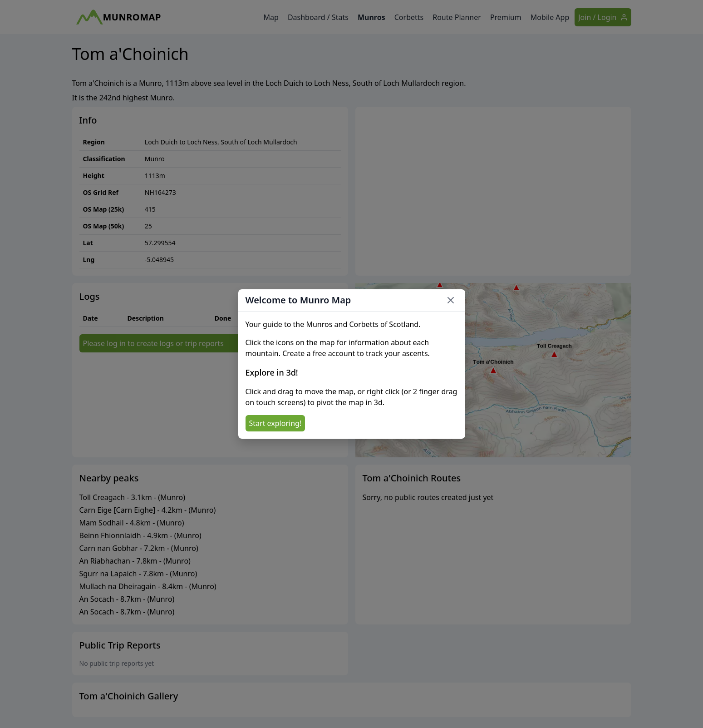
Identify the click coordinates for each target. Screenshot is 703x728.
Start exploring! (275, 423)
